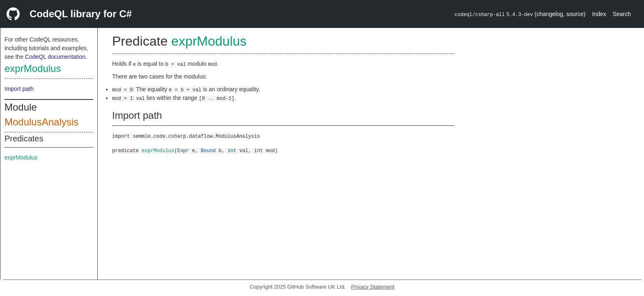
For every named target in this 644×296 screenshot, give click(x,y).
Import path (19, 89)
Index (599, 14)
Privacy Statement (373, 287)
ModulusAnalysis (41, 122)
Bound (208, 150)
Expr (183, 150)
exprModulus (33, 68)
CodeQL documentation (55, 57)
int (232, 150)
